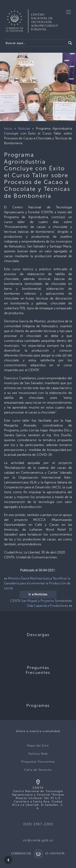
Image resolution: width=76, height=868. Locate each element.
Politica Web (38, 754)
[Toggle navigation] (69, 12)
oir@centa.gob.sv (38, 840)
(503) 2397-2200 (38, 824)
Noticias (24, 128)
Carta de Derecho (38, 770)
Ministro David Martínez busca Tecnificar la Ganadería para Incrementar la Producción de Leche (37, 583)
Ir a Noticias (38, 595)
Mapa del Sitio (38, 746)
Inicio (8, 128)
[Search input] (36, 43)
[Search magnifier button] (70, 43)
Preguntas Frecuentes (38, 762)
